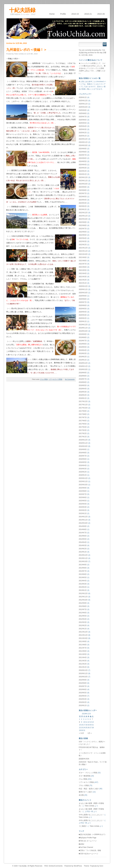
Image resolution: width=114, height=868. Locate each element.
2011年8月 (83, 645)
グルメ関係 (44, 379)
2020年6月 (83, 305)
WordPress (78, 866)
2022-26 (101, 14)
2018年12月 (83, 363)
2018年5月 (83, 385)
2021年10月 (83, 254)
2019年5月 (83, 347)
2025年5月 (83, 123)
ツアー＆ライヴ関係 (55, 379)
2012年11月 (83, 597)
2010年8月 (83, 683)
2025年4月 (83, 126)
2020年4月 (83, 312)
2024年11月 (83, 142)
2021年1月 (83, 283)
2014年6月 (83, 536)
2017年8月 (83, 414)
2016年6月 (83, 459)
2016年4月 (83, 465)
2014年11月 (83, 520)
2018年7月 (83, 379)
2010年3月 (83, 699)
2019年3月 (83, 353)
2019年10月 (83, 331)
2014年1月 (83, 552)
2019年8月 (83, 337)
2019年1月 (83, 360)
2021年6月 (83, 267)
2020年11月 (83, 289)
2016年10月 (83, 446)
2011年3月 (83, 661)
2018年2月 (83, 395)
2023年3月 (83, 203)
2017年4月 (83, 427)
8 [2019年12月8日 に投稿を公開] (80, 722)
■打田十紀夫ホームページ (88, 854)
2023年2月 (83, 206)
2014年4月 (83, 542)
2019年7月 (83, 341)
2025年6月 (83, 120)
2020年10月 (83, 293)
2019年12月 (83, 325)
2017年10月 (83, 408)
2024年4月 (83, 165)
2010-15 (75, 14)
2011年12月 (83, 632)
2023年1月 (83, 209)
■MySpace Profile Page (88, 838)
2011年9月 (83, 641)
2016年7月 (83, 456)
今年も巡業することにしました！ (91, 815)
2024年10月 (83, 145)
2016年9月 (83, 449)
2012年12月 (83, 593)
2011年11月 (83, 635)
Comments (59, 866)
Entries (51, 866)
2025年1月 (83, 136)
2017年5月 (83, 424)
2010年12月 (83, 670)
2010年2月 (83, 702)
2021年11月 (83, 251)
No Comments (70, 379)
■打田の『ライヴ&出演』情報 (90, 850)
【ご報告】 (83, 826)
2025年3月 (83, 129)
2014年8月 (83, 529)
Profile (63, 14)
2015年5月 (83, 501)
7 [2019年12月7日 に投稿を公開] (92, 719)
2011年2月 (83, 664)
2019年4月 (83, 350)
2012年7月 (83, 609)
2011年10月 (83, 638)
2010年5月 (83, 693)
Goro (101, 866)
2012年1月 (83, 629)
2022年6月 (83, 232)
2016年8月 (83, 453)
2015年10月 (83, 485)
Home (52, 14)
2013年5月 (83, 577)
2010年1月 (83, 705)
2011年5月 (83, 654)
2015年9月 (83, 488)
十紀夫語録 (22, 9)
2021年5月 (83, 270)
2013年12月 (83, 555)
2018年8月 (83, 376)
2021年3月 (83, 277)
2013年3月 (83, 584)
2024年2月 (83, 171)
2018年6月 (83, 382)
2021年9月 (83, 257)
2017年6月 (83, 421)
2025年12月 (83, 101)
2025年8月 (83, 113)
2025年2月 (83, 133)
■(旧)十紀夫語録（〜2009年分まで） (93, 834)
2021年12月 (83, 248)
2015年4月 (83, 504)
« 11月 (81, 733)
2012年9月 (83, 603)
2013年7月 (83, 571)
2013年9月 (83, 565)
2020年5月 (83, 309)
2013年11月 (83, 558)
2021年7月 (83, 264)
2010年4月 (83, 696)
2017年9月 (83, 411)
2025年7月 (83, 117)
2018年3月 (83, 392)
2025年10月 (83, 107)
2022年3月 (83, 241)
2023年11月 (83, 181)
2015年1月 (83, 513)
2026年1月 (83, 97)
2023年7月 (83, 193)
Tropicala (93, 866)
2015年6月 (83, 497)
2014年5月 (83, 539)
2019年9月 (83, 334)
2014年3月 (83, 545)
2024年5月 (83, 161)
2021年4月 (83, 273)
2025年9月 (83, 110)
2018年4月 (83, 389)
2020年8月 (83, 299)
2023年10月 (83, 184)
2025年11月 (83, 104)
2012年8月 (83, 606)
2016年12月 (83, 440)
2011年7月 (83, 648)
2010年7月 (83, 686)
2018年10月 (83, 369)
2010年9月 (83, 680)
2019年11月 (83, 328)
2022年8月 (83, 225)
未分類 (81, 795)
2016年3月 (83, 469)
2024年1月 (83, 174)
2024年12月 (83, 139)
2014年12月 (83, 517)
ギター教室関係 (85, 776)
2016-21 (88, 14)
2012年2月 (83, 625)
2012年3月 (83, 622)
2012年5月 (83, 616)
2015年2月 (83, 510)
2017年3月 (83, 430)
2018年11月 (83, 366)
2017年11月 (83, 405)
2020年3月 (83, 315)
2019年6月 (83, 344)
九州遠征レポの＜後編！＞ (27, 50)
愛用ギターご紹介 (85, 792)
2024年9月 (83, 149)
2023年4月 (83, 200)
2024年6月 (83, 158)
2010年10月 (83, 677)
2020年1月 (83, 321)
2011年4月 (83, 657)
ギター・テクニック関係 (88, 773)
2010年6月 (83, 689)
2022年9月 (83, 222)
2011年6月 (83, 651)
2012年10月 (83, 600)
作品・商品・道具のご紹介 (89, 789)
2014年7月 (83, 533)
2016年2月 (83, 472)
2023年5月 (83, 197)
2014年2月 (83, 549)
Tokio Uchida (90, 806)
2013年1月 (83, 590)
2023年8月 (83, 190)
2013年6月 (83, 574)
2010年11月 (83, 673)
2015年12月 (83, 478)
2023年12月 (83, 177)
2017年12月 (83, 401)
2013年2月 (83, 587)
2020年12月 (83, 286)
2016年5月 (83, 462)
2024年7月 (83, 155)
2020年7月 (83, 302)
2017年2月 (83, 433)
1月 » (90, 733)
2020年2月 (83, 318)
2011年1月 (83, 667)
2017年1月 (83, 437)
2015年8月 (83, 491)
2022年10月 (83, 219)
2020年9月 (83, 296)
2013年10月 (83, 561)
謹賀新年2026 (84, 759)
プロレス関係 (84, 785)
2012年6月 (83, 613)
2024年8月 (83, 152)
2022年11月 (83, 216)
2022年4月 (83, 238)
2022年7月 (83, 229)
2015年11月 (83, 481)
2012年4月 (83, 619)
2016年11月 (83, 443)
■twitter (81, 844)
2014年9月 (83, 526)
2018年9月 (83, 373)
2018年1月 (83, 398)
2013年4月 (83, 581)
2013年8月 (83, 568)
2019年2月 (83, 357)
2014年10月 (83, 523)
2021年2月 (83, 280)
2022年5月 (83, 235)
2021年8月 (83, 261)
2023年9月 (83, 187)
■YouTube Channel (86, 847)
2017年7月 (83, 417)
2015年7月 (83, 494)
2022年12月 (83, 213)
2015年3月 (83, 507)
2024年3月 (83, 168)
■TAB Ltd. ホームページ (88, 841)
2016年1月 (83, 475)
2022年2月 (83, 245)
